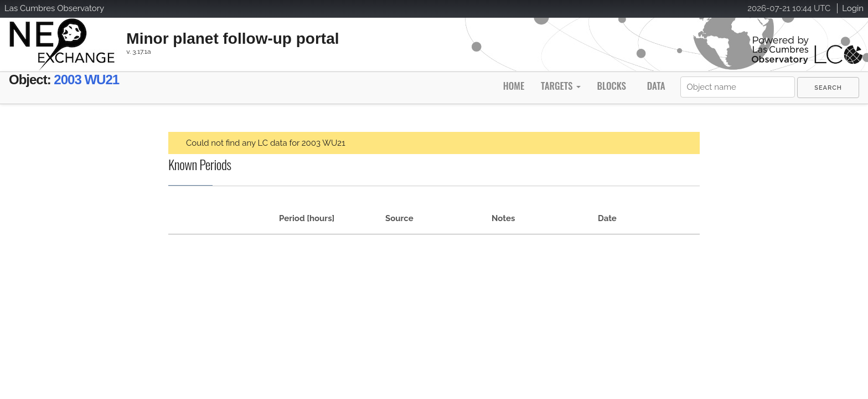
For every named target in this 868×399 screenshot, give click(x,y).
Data (656, 86)
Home (514, 86)
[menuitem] (828, 88)
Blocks (611, 86)
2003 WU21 (108, 82)
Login (853, 8)
